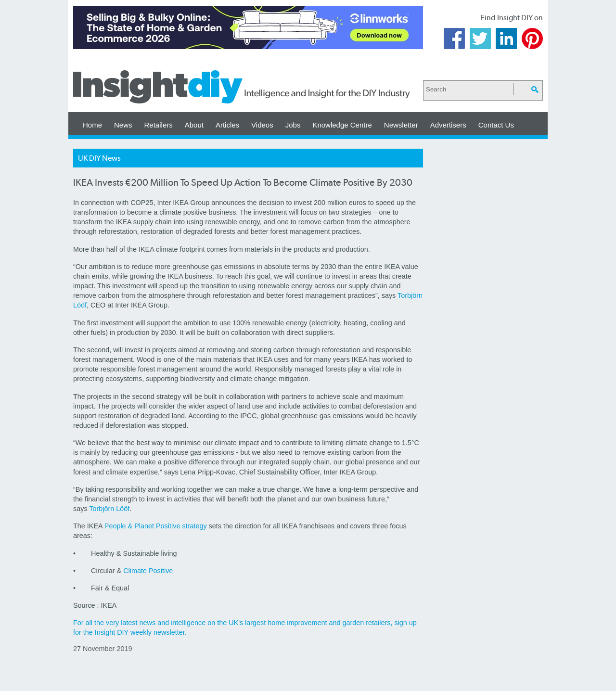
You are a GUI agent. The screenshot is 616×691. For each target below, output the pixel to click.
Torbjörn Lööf (109, 509)
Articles (227, 125)
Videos (262, 125)
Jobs (293, 125)
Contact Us (496, 125)
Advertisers (448, 125)
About (194, 125)
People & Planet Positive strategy (156, 526)
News (123, 125)
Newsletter (401, 125)
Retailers (159, 125)
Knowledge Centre (342, 125)
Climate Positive (148, 571)
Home (92, 125)
